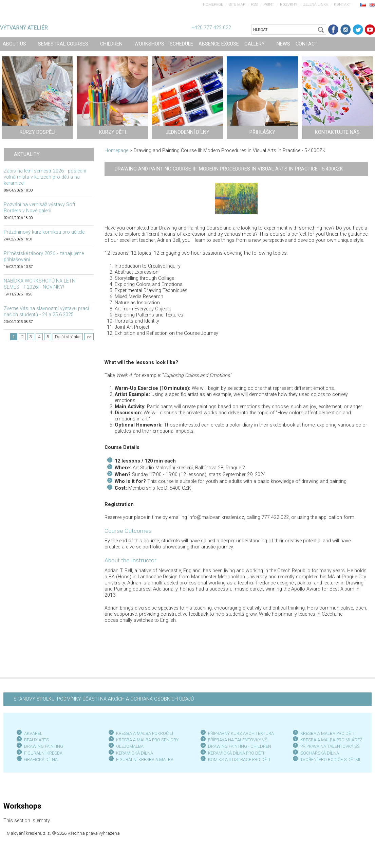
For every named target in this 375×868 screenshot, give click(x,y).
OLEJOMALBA (130, 746)
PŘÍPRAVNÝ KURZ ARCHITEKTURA (241, 733)
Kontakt (343, 5)
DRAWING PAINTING (44, 746)
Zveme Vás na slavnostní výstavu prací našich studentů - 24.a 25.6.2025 (46, 312)
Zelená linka (316, 5)
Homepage (213, 5)
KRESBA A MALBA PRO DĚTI (327, 733)
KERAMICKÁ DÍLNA (135, 753)
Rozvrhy (289, 5)
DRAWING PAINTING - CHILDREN (240, 746)
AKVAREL (33, 733)
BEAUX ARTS (36, 740)
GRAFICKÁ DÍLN (40, 759)
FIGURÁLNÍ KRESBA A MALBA (145, 759)
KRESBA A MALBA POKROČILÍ (145, 733)
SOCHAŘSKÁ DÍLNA (320, 753)
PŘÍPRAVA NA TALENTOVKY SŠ (330, 746)
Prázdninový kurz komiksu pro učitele (44, 232)
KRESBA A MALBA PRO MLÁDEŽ (331, 740)
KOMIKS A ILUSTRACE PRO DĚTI (239, 759)
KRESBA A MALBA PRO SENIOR (146, 740)
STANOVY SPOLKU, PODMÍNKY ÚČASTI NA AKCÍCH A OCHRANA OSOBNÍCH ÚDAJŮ (104, 699)
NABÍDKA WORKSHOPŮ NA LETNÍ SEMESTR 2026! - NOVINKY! (40, 284)
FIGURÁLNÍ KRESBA (43, 753)
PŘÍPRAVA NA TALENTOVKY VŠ (238, 740)
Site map (237, 5)
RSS (254, 5)
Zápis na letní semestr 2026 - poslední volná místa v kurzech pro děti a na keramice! (45, 177)
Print (269, 5)
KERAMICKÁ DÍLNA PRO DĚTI (236, 753)
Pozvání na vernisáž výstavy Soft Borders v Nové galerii (40, 208)
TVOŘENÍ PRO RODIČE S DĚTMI (330, 759)
